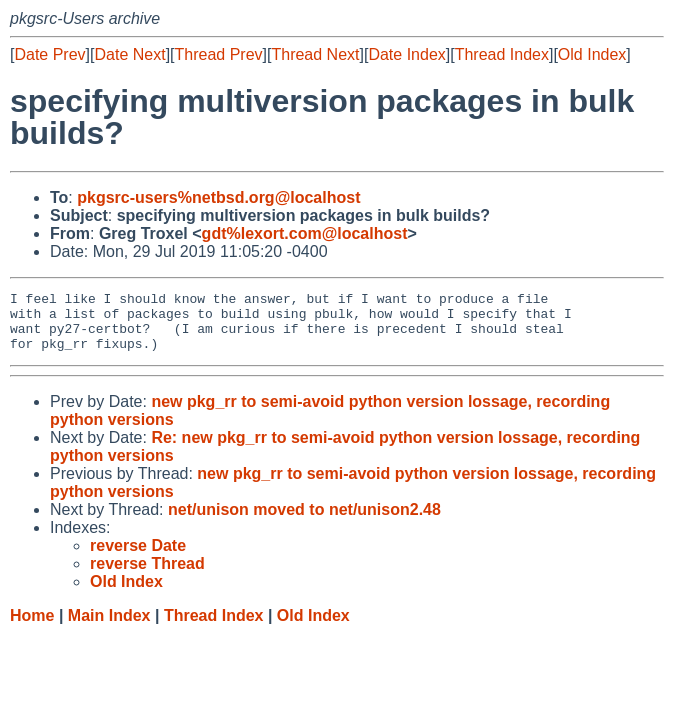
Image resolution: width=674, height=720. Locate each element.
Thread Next (315, 54)
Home (32, 627)
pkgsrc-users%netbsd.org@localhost (218, 197)
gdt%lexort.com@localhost (305, 233)
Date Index (406, 54)
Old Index (592, 54)
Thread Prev (219, 54)
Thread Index (502, 54)
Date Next (129, 54)
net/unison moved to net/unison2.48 (304, 521)
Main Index (109, 627)
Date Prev (49, 54)
